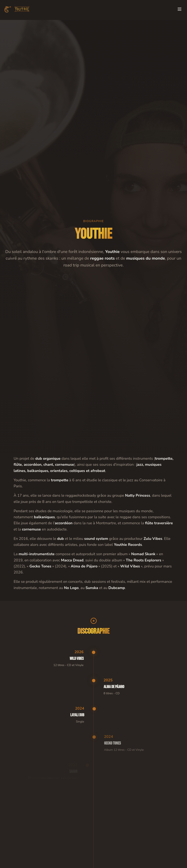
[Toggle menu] (180, 9)
